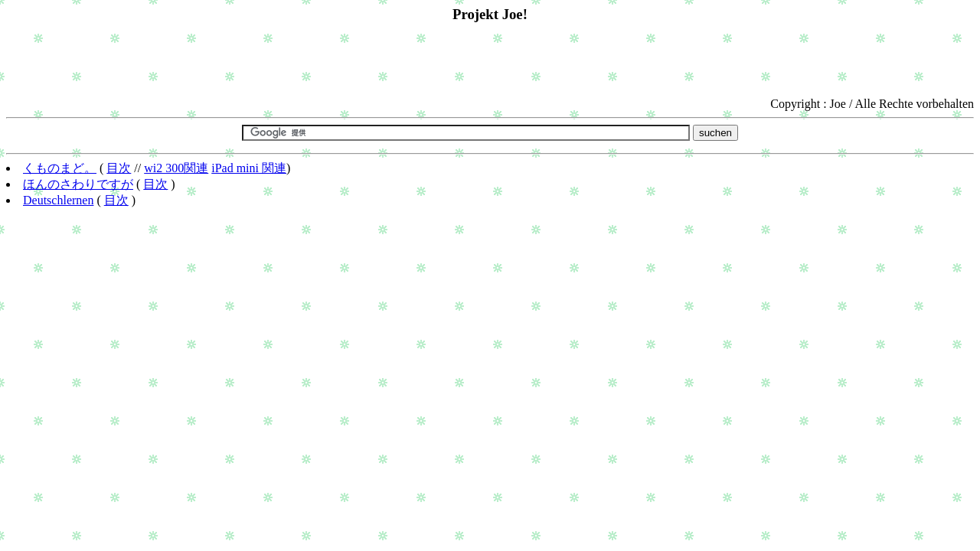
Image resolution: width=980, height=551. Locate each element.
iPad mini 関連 (249, 168)
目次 (119, 168)
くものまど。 (60, 168)
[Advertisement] (490, 60)
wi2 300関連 (176, 168)
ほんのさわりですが (78, 184)
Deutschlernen (58, 200)
